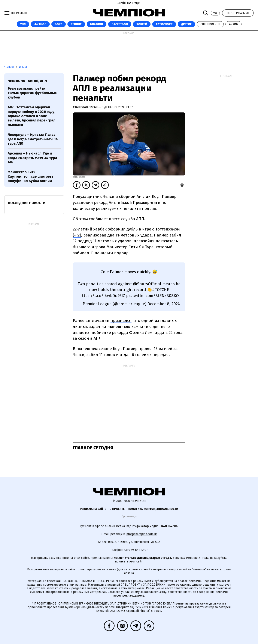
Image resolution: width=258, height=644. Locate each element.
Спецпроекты (210, 24)
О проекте (117, 509)
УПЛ (23, 24)
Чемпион (10, 67)
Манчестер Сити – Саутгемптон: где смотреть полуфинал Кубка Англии (31, 176)
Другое (186, 24)
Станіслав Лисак (86, 107)
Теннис (76, 24)
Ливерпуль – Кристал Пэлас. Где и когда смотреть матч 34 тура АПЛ (33, 139)
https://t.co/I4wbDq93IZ (102, 296)
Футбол (40, 24)
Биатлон (97, 24)
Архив (233, 24)
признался (121, 320)
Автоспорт (164, 24)
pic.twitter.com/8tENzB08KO (152, 296)
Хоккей (142, 24)
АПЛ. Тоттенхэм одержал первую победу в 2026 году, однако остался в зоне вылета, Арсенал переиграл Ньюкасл (32, 116)
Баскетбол (120, 24)
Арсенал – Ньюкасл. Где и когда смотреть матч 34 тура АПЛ (32, 158)
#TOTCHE (161, 290)
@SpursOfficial (147, 284)
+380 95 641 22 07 (136, 550)
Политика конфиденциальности (153, 509)
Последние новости (27, 203)
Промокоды (129, 516)
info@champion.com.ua (142, 534)
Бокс (59, 24)
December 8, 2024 (164, 304)
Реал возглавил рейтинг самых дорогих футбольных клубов (32, 93)
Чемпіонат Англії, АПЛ (27, 81)
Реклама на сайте (93, 509)
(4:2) (77, 235)
